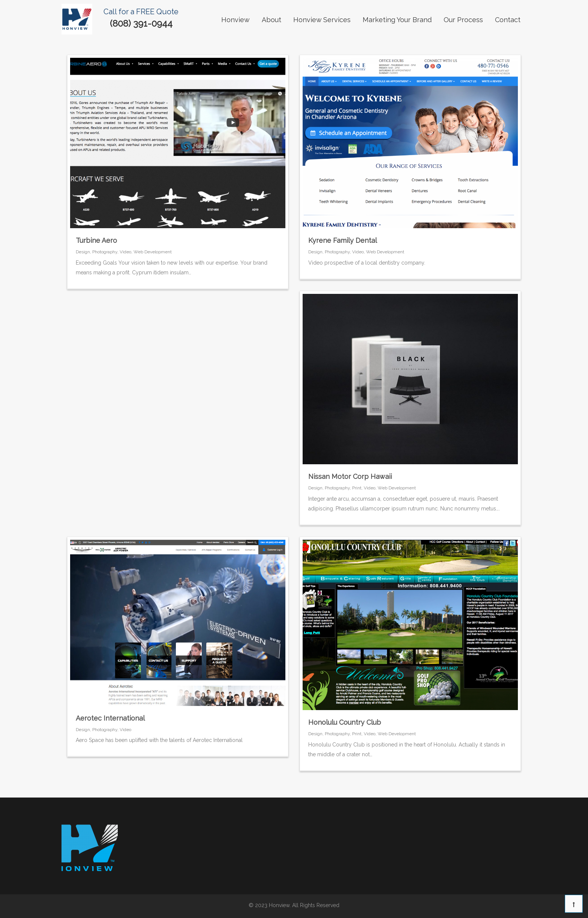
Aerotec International (110, 718)
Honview (235, 20)
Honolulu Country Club (345, 722)
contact (508, 20)
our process (463, 20)
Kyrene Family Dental (343, 240)
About (271, 20)
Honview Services (322, 20)
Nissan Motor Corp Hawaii (350, 476)
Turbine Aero (96, 240)
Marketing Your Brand (397, 20)
